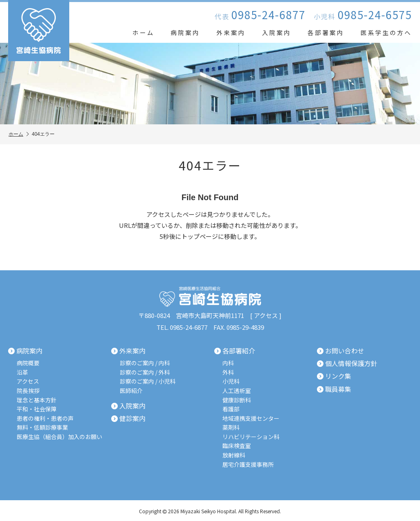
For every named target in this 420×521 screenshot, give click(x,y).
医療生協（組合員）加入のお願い (59, 436)
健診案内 (128, 418)
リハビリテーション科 (251, 436)
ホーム (143, 32)
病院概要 (28, 363)
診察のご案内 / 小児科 (148, 381)
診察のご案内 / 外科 (145, 372)
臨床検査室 (237, 445)
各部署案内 (326, 32)
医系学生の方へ (386, 32)
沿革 (22, 372)
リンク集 (334, 376)
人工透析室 (237, 390)
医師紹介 (131, 390)
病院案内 (185, 32)
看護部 (231, 408)
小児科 (231, 381)
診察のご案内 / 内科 (145, 363)
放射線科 (234, 454)
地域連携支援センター (251, 418)
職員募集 (334, 389)
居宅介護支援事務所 (248, 463)
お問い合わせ (341, 351)
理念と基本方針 (37, 399)
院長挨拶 (28, 390)
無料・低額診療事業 (42, 427)
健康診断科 (237, 399)
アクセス (266, 315)
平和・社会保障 (37, 408)
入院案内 (277, 32)
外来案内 (231, 32)
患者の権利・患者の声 (45, 418)
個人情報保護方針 (347, 363)
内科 (229, 363)
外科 (229, 372)
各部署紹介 (235, 351)
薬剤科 (231, 427)
